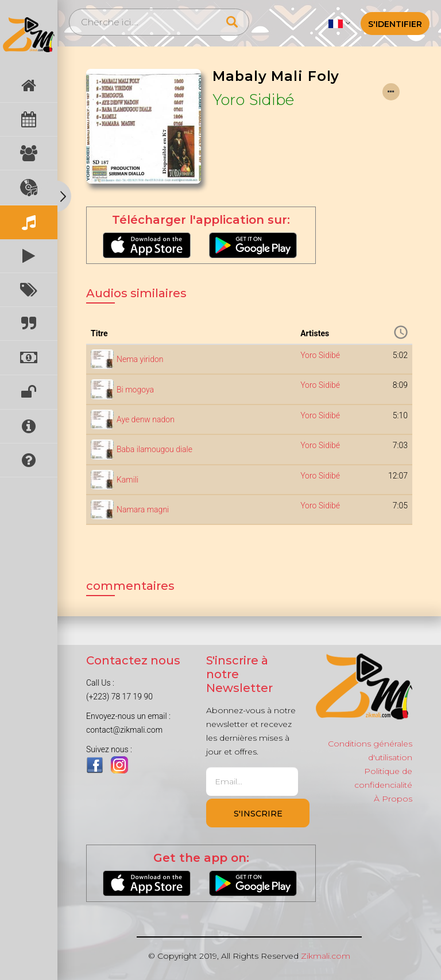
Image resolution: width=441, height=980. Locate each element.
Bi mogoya (135, 390)
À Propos (393, 799)
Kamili (127, 480)
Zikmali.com (326, 956)
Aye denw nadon (146, 419)
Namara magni (143, 510)
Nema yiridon (140, 359)
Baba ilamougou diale (154, 449)
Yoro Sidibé (254, 100)
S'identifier (395, 24)
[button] (339, 23)
